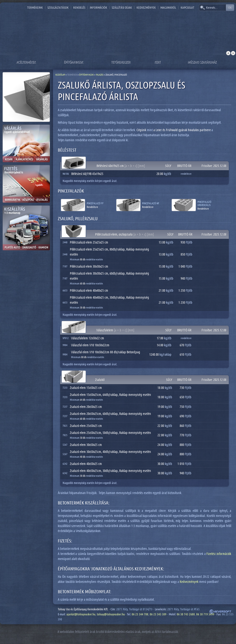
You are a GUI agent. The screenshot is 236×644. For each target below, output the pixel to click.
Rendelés (79, 7)
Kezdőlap (60, 75)
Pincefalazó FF (95, 203)
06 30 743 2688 (186, 614)
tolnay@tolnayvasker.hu (111, 614)
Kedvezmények (146, 7)
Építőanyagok (73, 62)
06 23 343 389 (158, 614)
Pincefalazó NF (151, 203)
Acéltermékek (26, 62)
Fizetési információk (219, 554)
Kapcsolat (187, 7)
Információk (98, 7)
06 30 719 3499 (205, 614)
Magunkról (168, 7)
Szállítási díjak (122, 7)
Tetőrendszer (121, 62)
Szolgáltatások (58, 7)
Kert (157, 62)
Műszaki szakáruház (202, 62)
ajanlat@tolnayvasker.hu (81, 614)
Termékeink (35, 7)
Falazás (100, 75)
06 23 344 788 (140, 614)
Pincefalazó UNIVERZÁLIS (204, 203)
